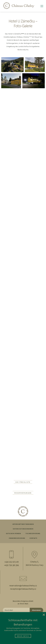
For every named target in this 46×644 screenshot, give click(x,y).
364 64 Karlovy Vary (34, 565)
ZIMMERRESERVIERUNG (17, 538)
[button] (42, 7)
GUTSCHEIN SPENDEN (13, 534)
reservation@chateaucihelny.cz (23, 586)
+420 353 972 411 (11, 562)
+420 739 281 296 (11, 565)
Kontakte (33, 538)
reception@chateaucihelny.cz (23, 589)
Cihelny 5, (34, 562)
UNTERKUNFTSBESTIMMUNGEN (23, 524)
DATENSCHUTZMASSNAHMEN (23, 529)
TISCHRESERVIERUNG (33, 534)
